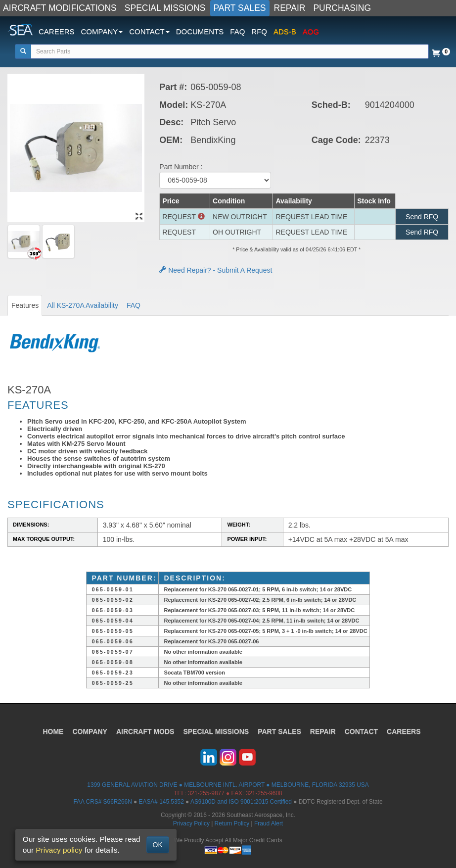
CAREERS (57, 31)
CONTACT (361, 731)
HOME (53, 731)
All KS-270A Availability (83, 305)
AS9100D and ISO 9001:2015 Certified (241, 802)
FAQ (237, 31)
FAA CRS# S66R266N (102, 802)
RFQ (259, 31)
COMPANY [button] (102, 31)
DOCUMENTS (200, 31)
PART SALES (240, 8)
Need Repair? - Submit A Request (216, 270)
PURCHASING (342, 8)
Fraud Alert (269, 823)
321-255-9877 (206, 793)
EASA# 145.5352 (161, 802)
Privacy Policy (191, 823)
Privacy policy (59, 850)
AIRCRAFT (145, 731)
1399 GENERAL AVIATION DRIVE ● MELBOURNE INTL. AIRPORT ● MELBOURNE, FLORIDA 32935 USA (228, 785)
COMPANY (90, 731)
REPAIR (290, 8)
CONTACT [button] (149, 31)
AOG (311, 31)
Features (25, 305)
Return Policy (232, 823)
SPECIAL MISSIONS (165, 8)
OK (158, 845)
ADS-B (285, 31)
